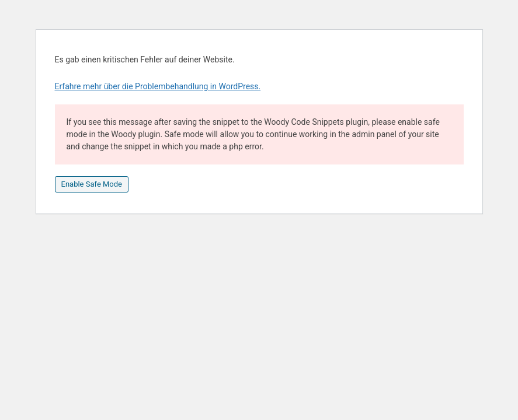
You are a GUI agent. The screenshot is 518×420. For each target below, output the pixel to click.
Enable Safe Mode (92, 184)
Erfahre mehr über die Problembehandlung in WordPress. (158, 86)
